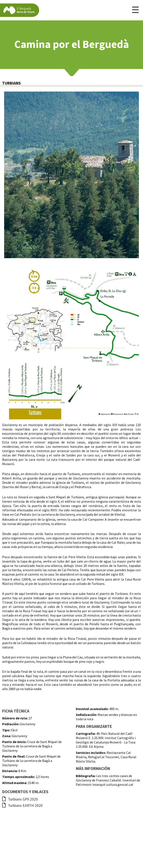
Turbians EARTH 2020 (22, 806)
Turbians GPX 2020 (20, 799)
